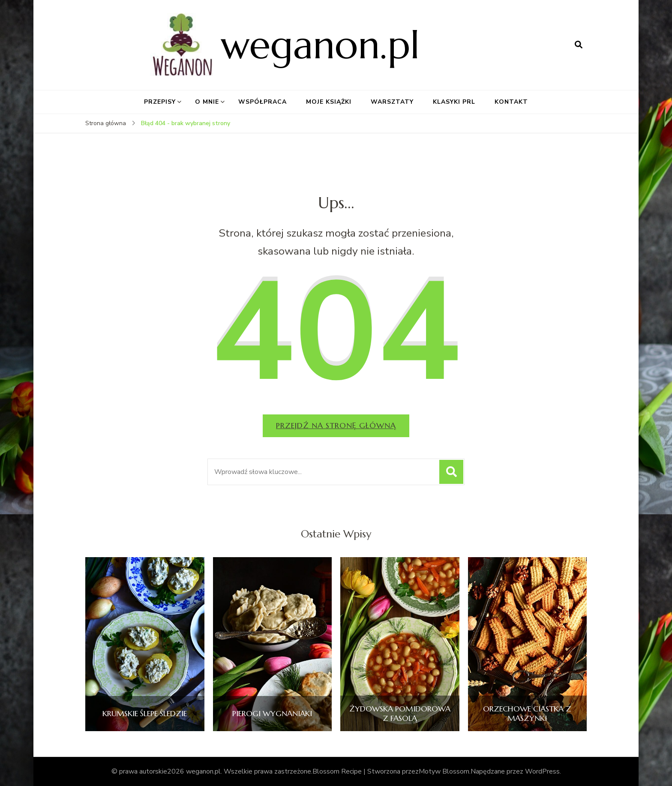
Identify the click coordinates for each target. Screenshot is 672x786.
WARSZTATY (392, 102)
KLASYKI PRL (454, 102)
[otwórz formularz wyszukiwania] (579, 45)
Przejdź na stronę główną (336, 425)
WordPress (542, 771)
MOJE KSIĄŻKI (329, 102)
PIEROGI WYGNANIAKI (272, 714)
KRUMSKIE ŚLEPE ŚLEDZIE (145, 714)
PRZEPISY (160, 102)
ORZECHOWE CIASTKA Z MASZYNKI (527, 713)
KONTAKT (511, 102)
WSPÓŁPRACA (262, 102)
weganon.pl (320, 45)
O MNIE (207, 102)
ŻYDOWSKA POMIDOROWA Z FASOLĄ (400, 713)
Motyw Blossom (444, 771)
